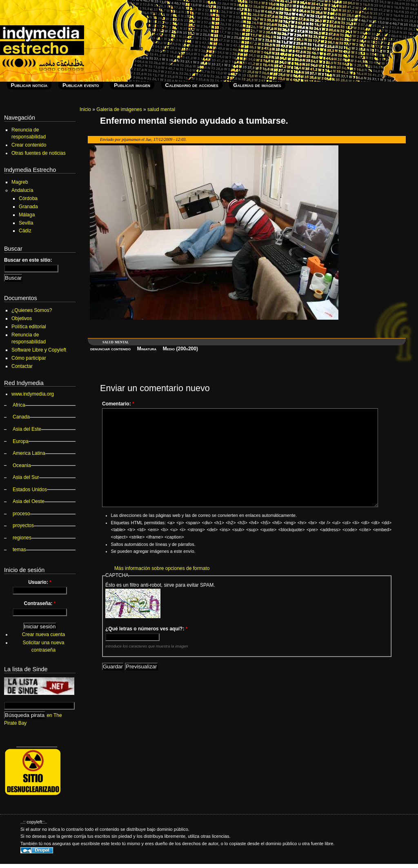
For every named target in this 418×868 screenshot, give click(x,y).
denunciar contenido (110, 349)
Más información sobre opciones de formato (162, 568)
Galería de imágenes (119, 109)
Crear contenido (29, 145)
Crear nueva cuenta (43, 634)
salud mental (161, 109)
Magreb (20, 182)
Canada (21, 417)
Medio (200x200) (180, 349)
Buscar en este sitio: (28, 260)
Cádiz (25, 231)
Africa (19, 405)
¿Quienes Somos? (32, 310)
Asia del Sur (26, 477)
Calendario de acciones (192, 85)
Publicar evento (81, 85)
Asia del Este (27, 429)
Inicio (85, 109)
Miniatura (147, 349)
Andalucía (22, 190)
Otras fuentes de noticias (39, 153)
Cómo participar (29, 358)
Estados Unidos (30, 490)
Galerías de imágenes (257, 85)
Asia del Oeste (29, 501)
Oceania (22, 465)
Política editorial (29, 327)
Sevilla (26, 223)
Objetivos (22, 318)
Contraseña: (40, 603)
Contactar (22, 366)
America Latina (29, 453)
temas (19, 550)
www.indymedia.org (33, 394)
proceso (21, 514)
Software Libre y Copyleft (39, 350)
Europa (21, 441)
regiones (22, 538)
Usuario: (40, 582)
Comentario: (118, 404)
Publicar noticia (29, 85)
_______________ (37, 744)
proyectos (23, 525)
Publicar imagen (132, 85)
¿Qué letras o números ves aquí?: (146, 629)
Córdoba (28, 198)
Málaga (27, 215)
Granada (28, 207)
